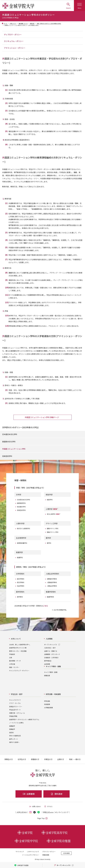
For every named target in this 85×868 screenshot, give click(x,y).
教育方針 (32, 23)
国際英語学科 (21, 503)
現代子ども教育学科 (24, 529)
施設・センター (14, 667)
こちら (45, 606)
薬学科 (49, 543)
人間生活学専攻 (52, 586)
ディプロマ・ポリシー (13, 34)
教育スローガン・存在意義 (18, 651)
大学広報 (12, 664)
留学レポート (14, 739)
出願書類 (29, 794)
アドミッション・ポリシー (15, 48)
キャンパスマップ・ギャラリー (19, 671)
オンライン (62, 812)
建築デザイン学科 (53, 529)
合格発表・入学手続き (51, 658)
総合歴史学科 (21, 507)
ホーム (6, 23)
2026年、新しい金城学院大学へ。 (20, 645)
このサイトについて (33, 852)
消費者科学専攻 (52, 579)
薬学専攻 (20, 597)
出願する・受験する (51, 651)
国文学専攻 (21, 579)
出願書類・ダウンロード (52, 654)
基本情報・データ (23, 23)
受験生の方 (9, 759)
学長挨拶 (12, 654)
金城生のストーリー (16, 706)
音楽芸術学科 (7, 456)
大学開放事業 (48, 708)
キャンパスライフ (15, 700)
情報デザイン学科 (53, 532)
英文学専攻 (21, 582)
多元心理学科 (54, 514)
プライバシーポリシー (49, 852)
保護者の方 (35, 759)
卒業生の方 (48, 759)
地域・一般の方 (75, 759)
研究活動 (47, 701)
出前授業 (47, 664)
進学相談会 (48, 661)
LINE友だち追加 (21, 865)
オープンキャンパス (51, 645)
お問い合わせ (35, 807)
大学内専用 (66, 853)
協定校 (11, 732)
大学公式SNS (22, 812)
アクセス (48, 807)
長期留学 (12, 726)
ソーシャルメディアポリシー (31, 855)
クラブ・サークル (15, 703)
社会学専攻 (21, 586)
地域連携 (47, 704)
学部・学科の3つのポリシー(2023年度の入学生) (49, 23)
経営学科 (50, 500)
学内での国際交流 (15, 736)
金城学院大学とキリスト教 (18, 648)
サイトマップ (20, 852)
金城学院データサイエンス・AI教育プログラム (24, 719)
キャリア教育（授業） (51, 672)
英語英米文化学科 (9, 442)
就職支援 (47, 676)
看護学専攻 (50, 597)
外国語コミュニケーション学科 (14, 449)
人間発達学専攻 (52, 582)
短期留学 (12, 729)
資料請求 (57, 794)
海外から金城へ (14, 742)
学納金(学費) (13, 716)
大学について (13, 23)
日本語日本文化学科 (10, 434)
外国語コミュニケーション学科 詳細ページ (42, 417)
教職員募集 (46, 855)
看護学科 (20, 557)
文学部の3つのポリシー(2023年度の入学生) (20, 427)
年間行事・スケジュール (17, 713)
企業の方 (61, 759)
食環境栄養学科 (22, 543)
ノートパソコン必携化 (16, 723)
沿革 (11, 658)
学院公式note (48, 812)
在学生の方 (22, 759)
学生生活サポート (15, 710)
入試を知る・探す (50, 648)
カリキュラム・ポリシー (14, 41)
